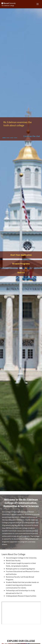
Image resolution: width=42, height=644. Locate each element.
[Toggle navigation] (38, 4)
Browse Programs (21, 264)
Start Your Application (21, 255)
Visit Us (21, 273)
